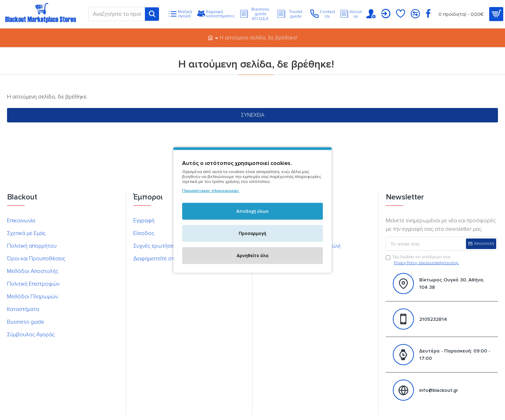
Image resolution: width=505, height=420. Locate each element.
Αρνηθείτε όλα (252, 256)
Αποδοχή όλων (252, 211)
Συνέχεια (253, 115)
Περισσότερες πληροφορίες (211, 191)
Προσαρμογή (252, 234)
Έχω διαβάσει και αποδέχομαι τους (423, 260)
